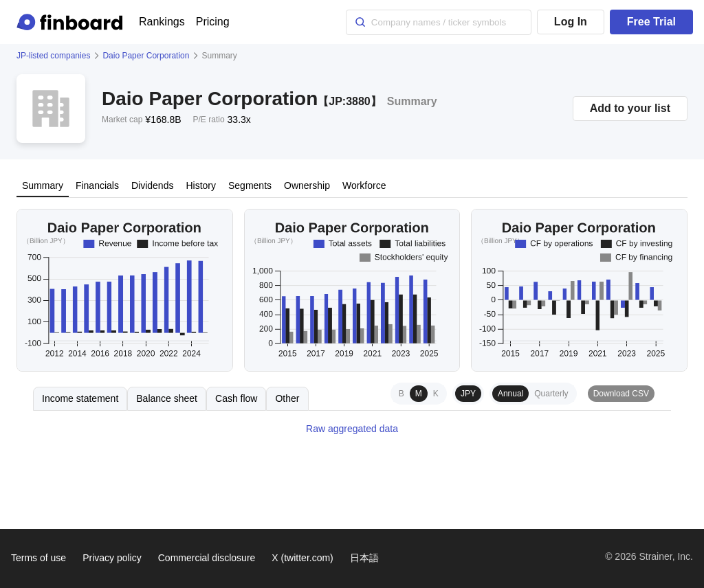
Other (287, 398)
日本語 (364, 558)
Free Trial (651, 22)
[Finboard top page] (72, 22)
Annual (510, 394)
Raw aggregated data (352, 429)
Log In (571, 22)
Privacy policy (112, 558)
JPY (468, 394)
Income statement (80, 398)
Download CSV (621, 394)
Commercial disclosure (207, 558)
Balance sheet (167, 398)
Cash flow (236, 398)
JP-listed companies (53, 56)
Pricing (213, 22)
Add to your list (630, 108)
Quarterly (551, 394)
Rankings (162, 22)
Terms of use (38, 558)
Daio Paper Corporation (146, 56)
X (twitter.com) (302, 558)
